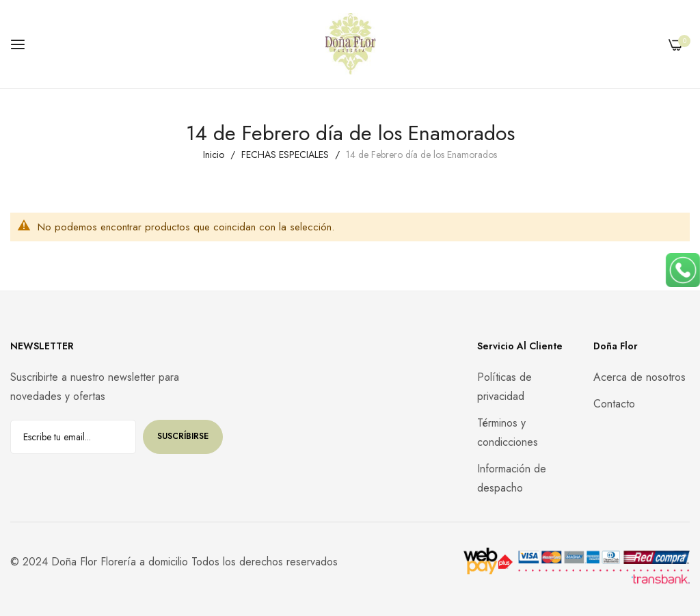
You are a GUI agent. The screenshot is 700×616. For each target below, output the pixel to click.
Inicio (215, 155)
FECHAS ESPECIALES (286, 155)
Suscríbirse (183, 436)
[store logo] (350, 44)
